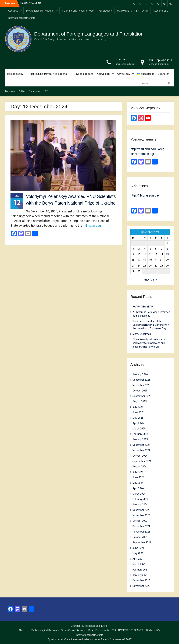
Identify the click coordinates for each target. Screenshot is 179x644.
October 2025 (140, 391)
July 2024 (138, 472)
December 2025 (141, 380)
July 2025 (138, 407)
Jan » (154, 280)
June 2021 (138, 548)
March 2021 (139, 564)
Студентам (124, 74)
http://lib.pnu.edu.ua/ (145, 195)
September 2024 (142, 461)
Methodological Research (40, 11)
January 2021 (140, 575)
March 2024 (139, 494)
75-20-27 (121, 60)
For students (106, 11)
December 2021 (141, 526)
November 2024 (141, 450)
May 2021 (138, 553)
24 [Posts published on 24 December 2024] (139, 266)
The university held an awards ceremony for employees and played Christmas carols (149, 343)
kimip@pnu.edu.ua (124, 64)
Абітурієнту (104, 74)
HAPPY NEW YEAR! (31, 3)
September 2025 (142, 396)
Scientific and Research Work (78, 11)
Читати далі (93, 225)
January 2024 (140, 505)
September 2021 (142, 542)
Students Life (161, 11)
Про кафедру (15, 74)
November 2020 (141, 586)
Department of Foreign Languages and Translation (89, 34)
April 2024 (138, 488)
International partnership (22, 18)
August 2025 (140, 401)
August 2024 (140, 467)
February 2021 (140, 570)
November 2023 (141, 515)
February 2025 (140, 434)
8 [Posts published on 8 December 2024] (167, 249)
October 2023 (140, 521)
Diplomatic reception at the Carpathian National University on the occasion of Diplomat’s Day (151, 325)
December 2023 (141, 510)
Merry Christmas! (142, 334)
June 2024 (138, 477)
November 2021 (141, 532)
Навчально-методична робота (48, 74)
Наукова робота (84, 74)
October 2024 (140, 456)
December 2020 (141, 580)
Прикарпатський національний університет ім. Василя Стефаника (85, 639)
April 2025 (138, 423)
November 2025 (141, 385)
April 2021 (138, 559)
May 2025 (138, 418)
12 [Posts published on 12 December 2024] (150, 254)
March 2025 (139, 429)
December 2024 (141, 445)
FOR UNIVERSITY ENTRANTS (133, 11)
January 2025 (140, 439)
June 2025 (138, 412)
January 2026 (140, 374)
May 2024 (138, 483)
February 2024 (140, 499)
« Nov (146, 280)
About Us (13, 11)
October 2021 (140, 537)
